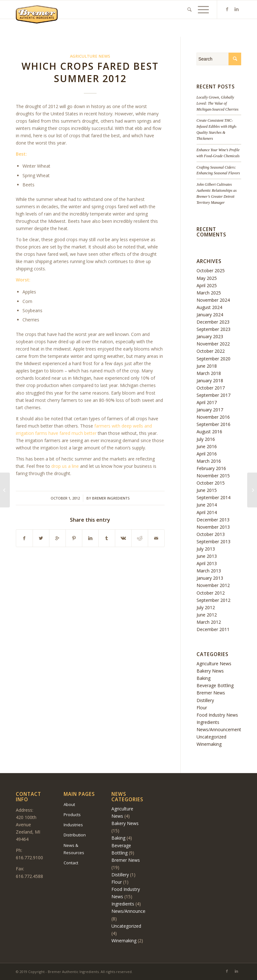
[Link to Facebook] (227, 9)
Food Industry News (217, 715)
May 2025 (207, 278)
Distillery (205, 700)
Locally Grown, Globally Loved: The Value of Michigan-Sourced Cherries (218, 103)
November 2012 (213, 585)
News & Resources (74, 849)
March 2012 (209, 622)
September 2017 (213, 395)
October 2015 (211, 483)
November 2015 (213, 476)
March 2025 (209, 293)
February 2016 (211, 468)
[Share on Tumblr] (107, 538)
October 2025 (211, 271)
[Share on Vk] (123, 538)
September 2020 (213, 359)
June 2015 (207, 490)
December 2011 (213, 629)
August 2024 (209, 307)
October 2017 (211, 388)
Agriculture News (90, 56)
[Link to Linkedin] (236, 9)
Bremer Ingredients (111, 498)
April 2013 (207, 563)
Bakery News (210, 671)
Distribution (75, 835)
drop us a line (65, 466)
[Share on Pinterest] (74, 538)
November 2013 (213, 527)
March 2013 (209, 571)
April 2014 (207, 512)
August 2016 (209, 432)
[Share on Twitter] (41, 538)
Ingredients (208, 722)
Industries (73, 825)
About (69, 804)
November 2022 (213, 344)
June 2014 (207, 505)
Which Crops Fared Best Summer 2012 (90, 72)
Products (72, 815)
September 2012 (213, 600)
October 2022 (211, 351)
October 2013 (211, 534)
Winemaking (209, 744)
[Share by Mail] (156, 538)
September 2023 (213, 329)
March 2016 (209, 461)
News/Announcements (220, 729)
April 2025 (207, 285)
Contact (71, 863)
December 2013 (213, 520)
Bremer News (211, 693)
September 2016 (213, 424)
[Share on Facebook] (24, 538)
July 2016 (206, 439)
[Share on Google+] (57, 538)
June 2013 (207, 556)
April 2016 (207, 454)
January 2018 (210, 380)
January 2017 (210, 410)
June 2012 (207, 615)
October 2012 (211, 593)
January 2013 (210, 578)
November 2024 (213, 300)
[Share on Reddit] (140, 538)
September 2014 (213, 497)
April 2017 (207, 402)
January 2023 (210, 336)
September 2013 (213, 542)
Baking (204, 678)
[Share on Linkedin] (90, 538)
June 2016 (207, 446)
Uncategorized (211, 737)
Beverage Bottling (215, 685)
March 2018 (209, 373)
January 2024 (210, 315)
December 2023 (213, 322)
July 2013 (206, 549)
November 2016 (213, 417)
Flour (202, 708)
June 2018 (207, 366)
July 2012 (206, 607)
